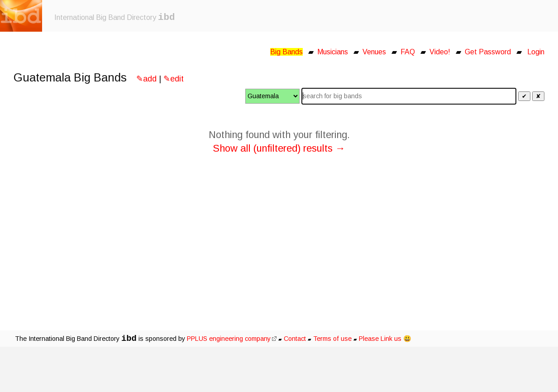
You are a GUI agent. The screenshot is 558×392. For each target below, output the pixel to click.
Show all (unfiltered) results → (279, 148)
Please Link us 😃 (385, 339)
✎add (146, 79)
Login (536, 52)
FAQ (408, 52)
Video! (440, 52)
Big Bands (286, 52)
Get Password (488, 52)
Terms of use (332, 339)
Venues (374, 52)
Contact (295, 339)
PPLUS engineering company (232, 339)
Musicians (333, 52)
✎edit (174, 79)
